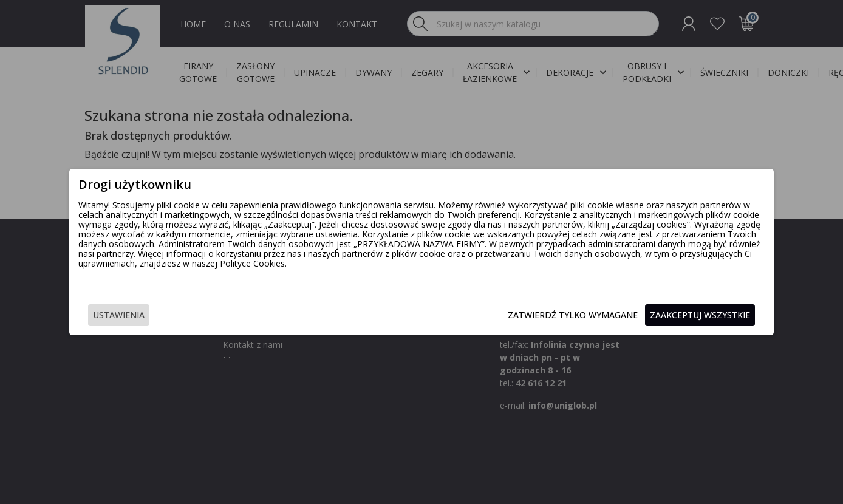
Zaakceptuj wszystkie (644, 316)
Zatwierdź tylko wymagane (517, 316)
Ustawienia (175, 316)
